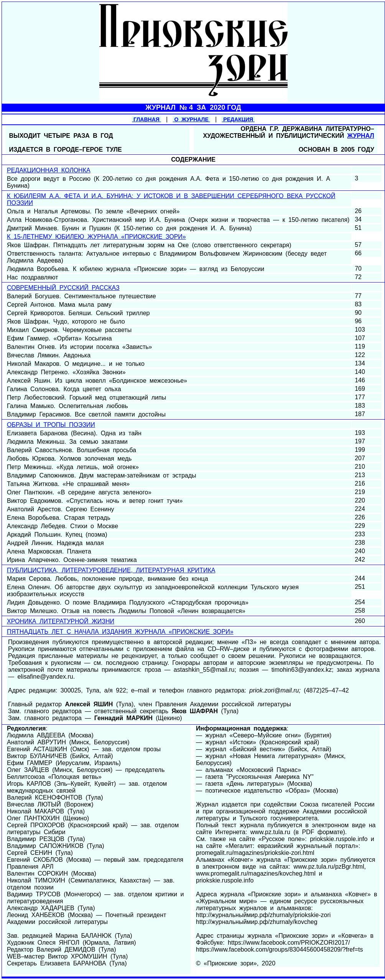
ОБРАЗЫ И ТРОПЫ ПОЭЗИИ (51, 425)
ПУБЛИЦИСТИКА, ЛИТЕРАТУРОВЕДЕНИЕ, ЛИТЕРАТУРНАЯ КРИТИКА (111, 570)
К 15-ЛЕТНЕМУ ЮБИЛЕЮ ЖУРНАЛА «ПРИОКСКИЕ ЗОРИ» (96, 237)
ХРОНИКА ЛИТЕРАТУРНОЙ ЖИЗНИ (61, 621)
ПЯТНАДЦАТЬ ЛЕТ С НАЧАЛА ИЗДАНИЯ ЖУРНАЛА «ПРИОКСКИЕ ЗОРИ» (120, 632)
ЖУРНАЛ (361, 136)
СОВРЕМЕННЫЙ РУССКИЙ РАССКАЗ (63, 288)
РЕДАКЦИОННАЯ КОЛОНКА (49, 170)
